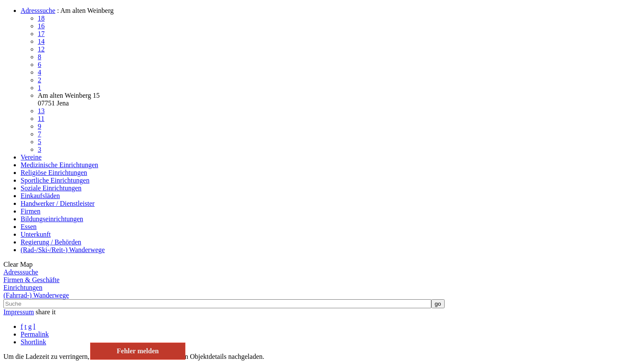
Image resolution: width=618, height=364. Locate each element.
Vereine (31, 157)
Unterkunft (36, 234)
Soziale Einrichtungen (51, 188)
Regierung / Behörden (51, 242)
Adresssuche (38, 11)
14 (41, 41)
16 (41, 26)
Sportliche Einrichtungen (55, 180)
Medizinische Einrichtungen (59, 165)
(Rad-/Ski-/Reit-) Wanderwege (63, 250)
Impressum (19, 312)
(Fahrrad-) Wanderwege (36, 295)
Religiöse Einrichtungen (54, 173)
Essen (29, 227)
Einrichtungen (23, 287)
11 (41, 119)
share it (46, 312)
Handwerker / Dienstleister (58, 203)
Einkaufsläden (40, 196)
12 (41, 49)
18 (41, 18)
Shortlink (33, 342)
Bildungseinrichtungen (52, 219)
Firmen (30, 211)
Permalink (35, 334)
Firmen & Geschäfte (32, 280)
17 (41, 34)
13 (41, 111)
